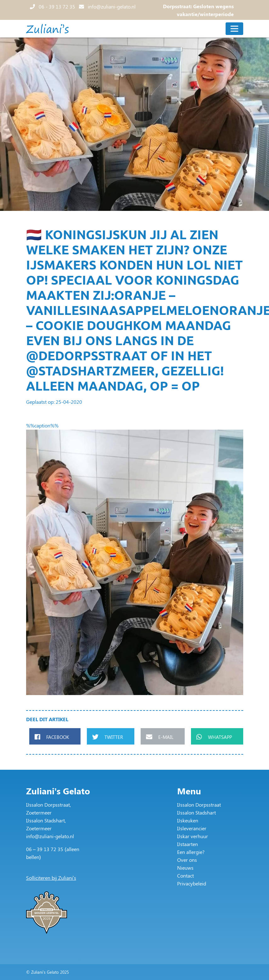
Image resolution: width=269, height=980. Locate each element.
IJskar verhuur (193, 836)
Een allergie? (191, 852)
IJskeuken (188, 820)
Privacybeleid (192, 883)
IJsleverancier (192, 828)
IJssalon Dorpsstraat (199, 805)
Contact (185, 876)
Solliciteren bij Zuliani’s (51, 878)
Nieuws (185, 868)
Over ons (187, 860)
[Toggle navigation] (234, 29)
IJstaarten (188, 844)
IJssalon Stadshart (196, 812)
